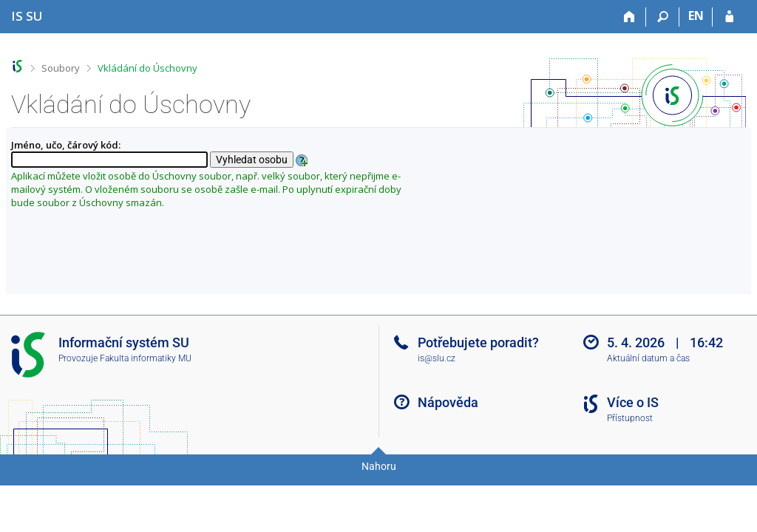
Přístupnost (630, 418)
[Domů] (629, 17)
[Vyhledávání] (663, 17)
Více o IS (633, 402)
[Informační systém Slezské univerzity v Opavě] (27, 16)
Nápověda (448, 402)
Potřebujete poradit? (478, 342)
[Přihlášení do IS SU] (729, 17)
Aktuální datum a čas (648, 358)
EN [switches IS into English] (696, 16)
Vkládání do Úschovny (147, 68)
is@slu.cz (437, 358)
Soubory (61, 68)
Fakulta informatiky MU (146, 358)
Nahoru (379, 466)
